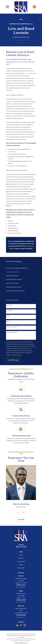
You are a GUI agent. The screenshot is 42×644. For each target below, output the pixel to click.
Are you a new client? (12, 327)
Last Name (10, 311)
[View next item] (24, 513)
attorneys (27, 73)
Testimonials (21, 568)
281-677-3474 (21, 547)
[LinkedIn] (17, 625)
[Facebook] (21, 625)
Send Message (13, 360)
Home (21, 555)
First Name (10, 305)
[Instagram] (25, 625)
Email (8, 321)
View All (21, 519)
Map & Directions (21, 587)
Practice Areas (21, 561)
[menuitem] (21, 268)
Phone (8, 316)
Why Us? (21, 558)
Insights (21, 565)
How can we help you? (12, 332)
